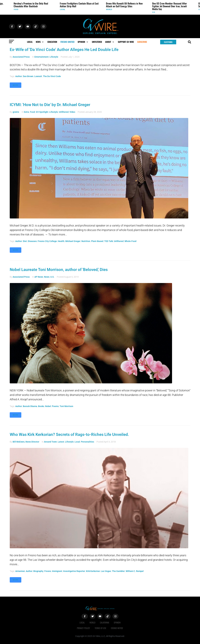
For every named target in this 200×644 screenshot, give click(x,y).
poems (55, 406)
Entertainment (42, 57)
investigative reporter (74, 571)
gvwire (16, 112)
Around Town (50, 442)
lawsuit (38, 76)
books (41, 406)
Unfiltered (64, 112)
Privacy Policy (83, 628)
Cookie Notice (117, 628)
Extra (26, 112)
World (110, 9)
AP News (39, 277)
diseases (32, 241)
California (105, 622)
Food (17, 9)
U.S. (154, 12)
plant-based (97, 241)
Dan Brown (28, 76)
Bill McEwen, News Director (26, 442)
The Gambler (118, 571)
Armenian (20, 571)
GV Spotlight (42, 112)
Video (72, 112)
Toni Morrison (66, 406)
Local (63, 9)
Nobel (48, 406)
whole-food (130, 241)
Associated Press (21, 57)
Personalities (87, 442)
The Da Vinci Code (52, 76)
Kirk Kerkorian (93, 571)
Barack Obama (30, 406)
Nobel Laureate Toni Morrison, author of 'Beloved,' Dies (59, 270)
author (19, 76)
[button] (40, 42)
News (47, 277)
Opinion (117, 622)
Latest (61, 442)
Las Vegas (106, 571)
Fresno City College (47, 241)
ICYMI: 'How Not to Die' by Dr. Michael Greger (50, 105)
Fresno (48, 571)
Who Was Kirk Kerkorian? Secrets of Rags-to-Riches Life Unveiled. (69, 434)
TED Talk (109, 241)
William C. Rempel (135, 571)
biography (38, 571)
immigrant (57, 571)
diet (25, 241)
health (61, 241)
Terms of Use (100, 628)
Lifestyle (54, 57)
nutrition (86, 241)
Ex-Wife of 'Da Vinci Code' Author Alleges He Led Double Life (64, 50)
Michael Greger (73, 241)
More (16, 85)
